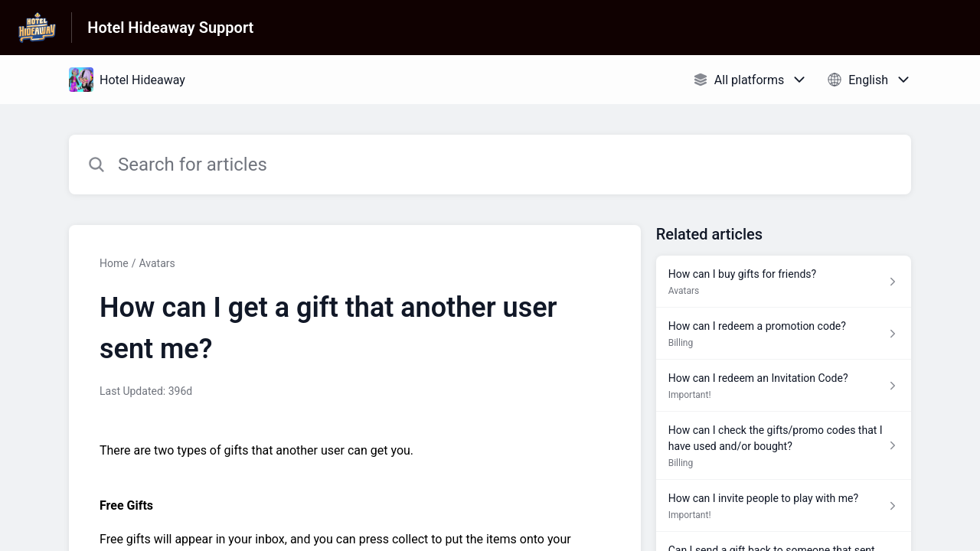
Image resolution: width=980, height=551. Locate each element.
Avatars (157, 263)
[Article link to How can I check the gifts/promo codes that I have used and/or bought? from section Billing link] (784, 446)
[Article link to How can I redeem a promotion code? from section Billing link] (784, 334)
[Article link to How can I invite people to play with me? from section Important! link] (784, 506)
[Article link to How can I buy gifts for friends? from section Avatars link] (784, 282)
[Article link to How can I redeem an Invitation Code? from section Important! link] (784, 386)
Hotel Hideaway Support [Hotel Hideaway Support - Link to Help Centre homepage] (170, 28)
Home (114, 263)
